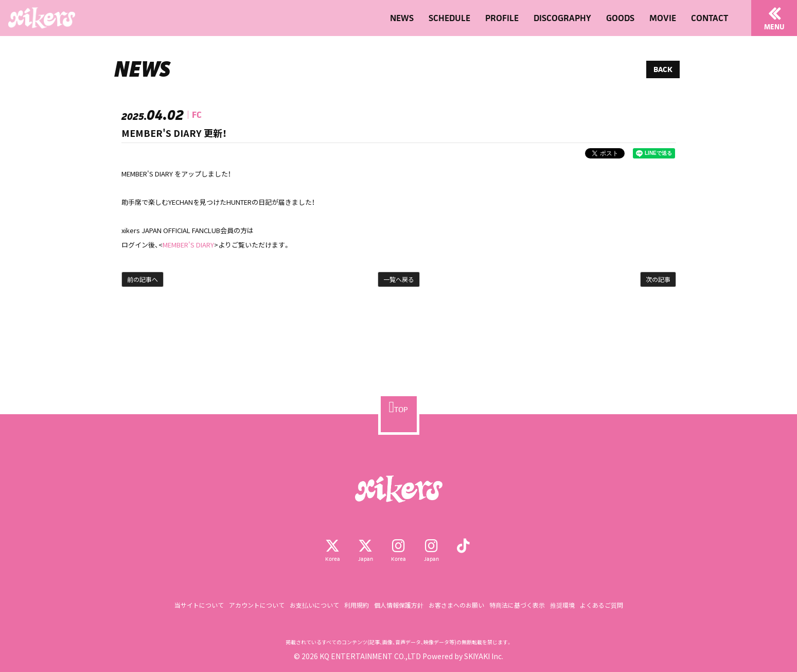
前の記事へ (143, 279)
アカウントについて (257, 605)
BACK (663, 69)
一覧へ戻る (399, 279)
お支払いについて (314, 605)
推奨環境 (562, 605)
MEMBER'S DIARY (188, 245)
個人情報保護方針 (399, 605)
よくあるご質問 (601, 605)
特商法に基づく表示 (517, 605)
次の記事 (658, 279)
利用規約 (357, 605)
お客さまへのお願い (456, 605)
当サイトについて (199, 605)
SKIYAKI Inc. (484, 656)
